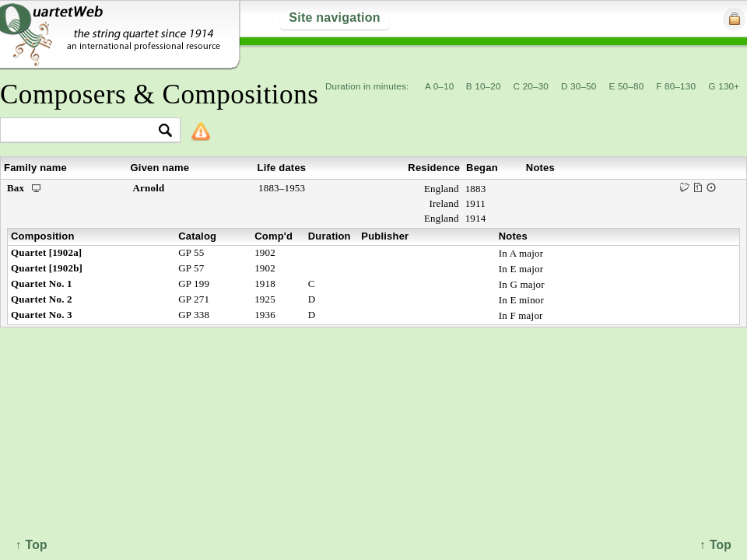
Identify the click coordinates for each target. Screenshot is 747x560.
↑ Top (715, 545)
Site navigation (334, 17)
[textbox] (84, 131)
